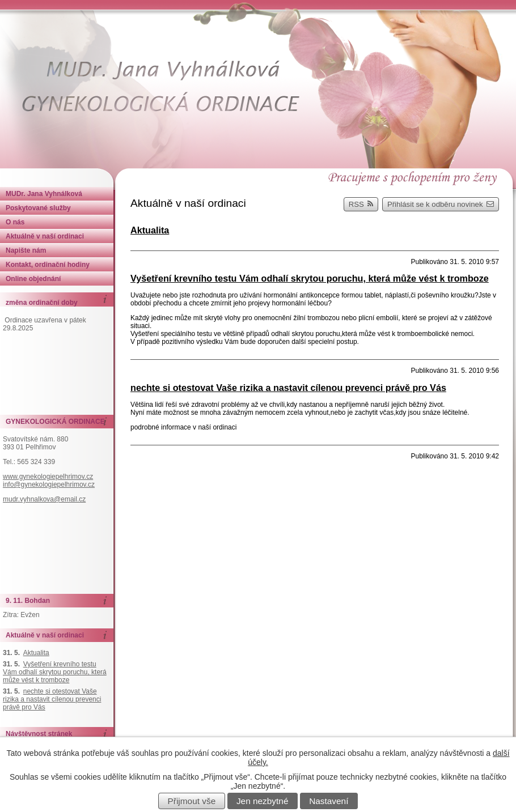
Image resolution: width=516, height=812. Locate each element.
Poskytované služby (38, 208)
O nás (15, 222)
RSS (361, 204)
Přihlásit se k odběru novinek (441, 204)
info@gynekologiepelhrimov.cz (49, 484)
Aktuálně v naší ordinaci (45, 236)
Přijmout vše (192, 801)
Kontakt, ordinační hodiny (48, 265)
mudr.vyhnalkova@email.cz (44, 499)
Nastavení (329, 801)
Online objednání (33, 279)
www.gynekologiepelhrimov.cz (48, 477)
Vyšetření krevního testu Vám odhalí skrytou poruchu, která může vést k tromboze (310, 278)
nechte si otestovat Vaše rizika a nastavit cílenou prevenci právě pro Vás (288, 388)
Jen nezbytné (263, 801)
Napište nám (26, 250)
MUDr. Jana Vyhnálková (44, 194)
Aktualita (150, 230)
